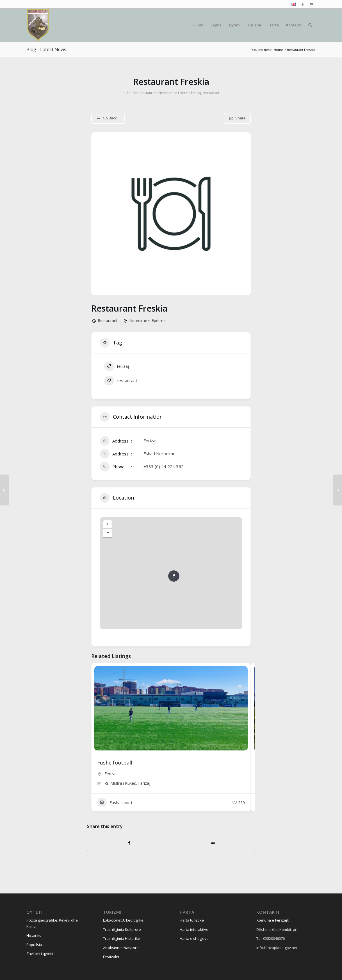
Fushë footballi (115, 763)
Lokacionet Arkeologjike (123, 920)
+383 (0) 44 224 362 (164, 466)
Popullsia (34, 945)
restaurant (211, 93)
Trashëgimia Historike (122, 938)
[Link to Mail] (311, 4)
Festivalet (111, 957)
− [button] (108, 533)
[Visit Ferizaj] (38, 25)
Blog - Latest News (46, 49)
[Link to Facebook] (303, 4)
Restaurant (149, 93)
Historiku (34, 935)
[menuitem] (292, 4)
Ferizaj (110, 774)
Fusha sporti (115, 802)
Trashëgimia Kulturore (122, 929)
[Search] (310, 25)
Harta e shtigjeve (194, 938)
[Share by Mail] (213, 843)
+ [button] (108, 525)
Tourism (133, 93)
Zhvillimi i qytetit (40, 954)
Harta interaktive (194, 929)
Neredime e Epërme (174, 93)
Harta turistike (192, 920)
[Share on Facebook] (129, 843)
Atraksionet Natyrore (121, 948)
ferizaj (196, 93)
